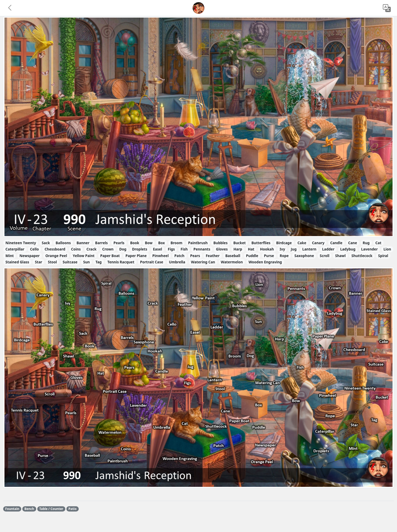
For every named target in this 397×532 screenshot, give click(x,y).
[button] (10, 8)
